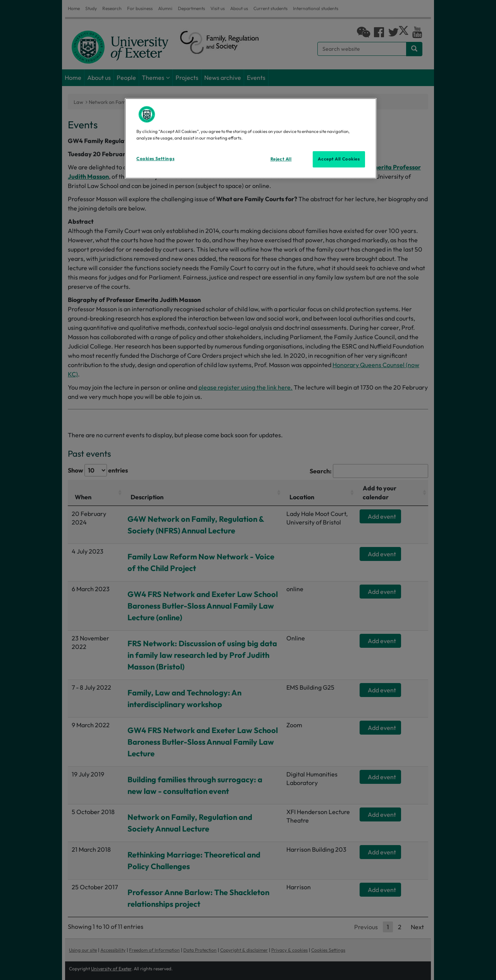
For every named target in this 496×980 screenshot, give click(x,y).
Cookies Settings (155, 159)
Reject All (281, 159)
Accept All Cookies (339, 159)
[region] (251, 138)
